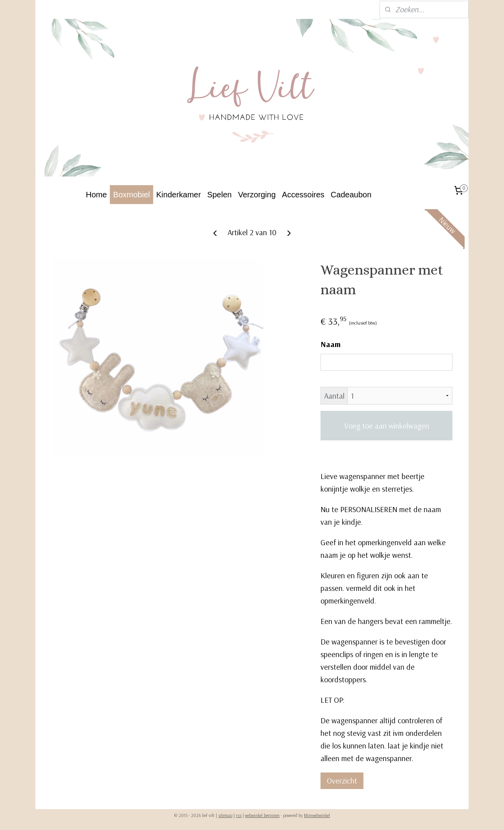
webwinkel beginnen (262, 815)
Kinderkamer (179, 195)
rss (239, 815)
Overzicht (342, 781)
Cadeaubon (351, 195)
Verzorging (257, 195)
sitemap (225, 815)
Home (96, 195)
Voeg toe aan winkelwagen (387, 426)
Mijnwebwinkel (317, 815)
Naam (331, 344)
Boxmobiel (131, 195)
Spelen (219, 195)
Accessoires (303, 195)
